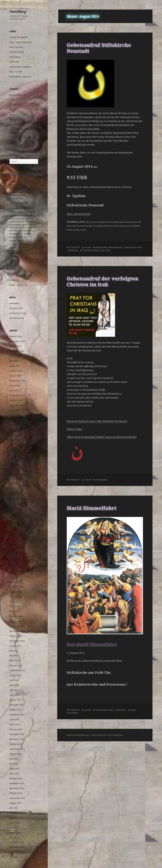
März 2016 (14, 611)
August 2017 (16, 567)
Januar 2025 (15, 346)
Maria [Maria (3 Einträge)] (12, 228)
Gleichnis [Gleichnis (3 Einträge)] (22, 215)
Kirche (13, 110)
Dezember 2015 (17, 626)
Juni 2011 (14, 813)
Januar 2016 (15, 621)
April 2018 (15, 528)
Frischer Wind (17, 52)
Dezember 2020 (17, 430)
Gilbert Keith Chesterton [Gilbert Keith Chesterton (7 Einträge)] (23, 212)
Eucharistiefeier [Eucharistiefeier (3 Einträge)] (16, 198)
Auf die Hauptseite (19, 37)
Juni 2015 (14, 651)
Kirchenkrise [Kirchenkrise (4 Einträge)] (16, 225)
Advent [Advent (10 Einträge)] (29, 181)
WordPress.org (17, 318)
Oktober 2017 (16, 557)
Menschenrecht (17, 115)
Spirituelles (15, 119)
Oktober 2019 (16, 474)
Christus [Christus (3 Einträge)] (23, 195)
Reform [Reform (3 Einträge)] (13, 237)
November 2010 (17, 847)
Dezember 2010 (17, 842)
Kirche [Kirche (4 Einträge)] (34, 222)
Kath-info (14, 62)
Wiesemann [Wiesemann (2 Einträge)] (14, 257)
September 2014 (17, 670)
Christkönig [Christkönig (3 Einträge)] (14, 195)
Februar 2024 (16, 371)
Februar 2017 (16, 582)
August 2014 (16, 675)
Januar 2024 (15, 376)
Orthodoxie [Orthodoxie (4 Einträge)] (27, 234)
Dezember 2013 (17, 705)
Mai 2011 (14, 818)
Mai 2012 (14, 764)
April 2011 (15, 823)
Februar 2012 (16, 778)
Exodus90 (14, 100)
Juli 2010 (14, 857)
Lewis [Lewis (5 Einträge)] (25, 224)
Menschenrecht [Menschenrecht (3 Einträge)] (16, 231)
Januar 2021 (15, 425)
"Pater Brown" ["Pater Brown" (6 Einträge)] (17, 181)
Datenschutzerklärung (21, 275)
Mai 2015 (14, 656)
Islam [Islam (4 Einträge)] (12, 219)
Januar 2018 (15, 543)
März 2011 (14, 828)
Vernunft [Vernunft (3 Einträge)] (13, 247)
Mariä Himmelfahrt (92, 508)
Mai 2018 (14, 523)
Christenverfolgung (91, 250)
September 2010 (17, 852)
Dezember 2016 (17, 587)
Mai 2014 (14, 690)
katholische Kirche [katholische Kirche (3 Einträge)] (17, 222)
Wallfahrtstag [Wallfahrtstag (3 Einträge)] (15, 254)
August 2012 (16, 754)
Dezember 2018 (17, 513)
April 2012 (15, 769)
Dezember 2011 (17, 783)
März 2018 (14, 533)
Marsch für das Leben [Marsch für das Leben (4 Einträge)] (25, 228)
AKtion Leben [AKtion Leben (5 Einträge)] (16, 185)
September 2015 (17, 641)
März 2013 (14, 724)
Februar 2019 (16, 503)
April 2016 (15, 607)
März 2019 (14, 498)
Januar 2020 (15, 464)
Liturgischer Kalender (20, 67)
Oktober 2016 (16, 592)
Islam (108, 250)
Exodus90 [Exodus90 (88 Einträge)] (19, 203)
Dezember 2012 (17, 734)
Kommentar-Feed (18, 313)
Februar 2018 (16, 538)
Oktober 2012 (16, 744)
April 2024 (15, 366)
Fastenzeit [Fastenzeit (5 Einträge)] (14, 208)
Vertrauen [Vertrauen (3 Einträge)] (21, 247)
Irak (103, 250)
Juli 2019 (14, 484)
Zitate (12, 142)
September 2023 (17, 381)
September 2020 (17, 440)
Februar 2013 (16, 729)
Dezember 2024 (17, 351)
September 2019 (17, 479)
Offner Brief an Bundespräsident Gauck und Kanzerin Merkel (102, 437)
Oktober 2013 (16, 710)
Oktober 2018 (16, 518)
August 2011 (16, 803)
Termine (14, 124)
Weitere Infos (74, 429)
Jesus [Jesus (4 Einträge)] (18, 219)
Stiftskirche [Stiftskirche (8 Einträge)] (16, 241)
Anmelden (15, 303)
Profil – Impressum (19, 285)
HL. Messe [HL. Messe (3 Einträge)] (30, 215)
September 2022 (17, 395)
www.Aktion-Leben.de (20, 77)
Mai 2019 (14, 489)
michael (88, 247)
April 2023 (15, 386)
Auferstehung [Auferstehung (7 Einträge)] (17, 188)
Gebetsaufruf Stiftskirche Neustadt (99, 48)
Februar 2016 (16, 616)
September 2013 (17, 715)
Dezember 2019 (17, 469)
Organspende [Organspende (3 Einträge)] (15, 234)
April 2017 (15, 577)
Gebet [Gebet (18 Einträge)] (24, 208)
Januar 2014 (15, 700)
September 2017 (17, 562)
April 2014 (15, 695)
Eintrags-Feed (16, 308)
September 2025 (17, 341)
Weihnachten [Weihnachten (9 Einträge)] (29, 253)
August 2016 (16, 597)
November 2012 (17, 739)
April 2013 (15, 719)
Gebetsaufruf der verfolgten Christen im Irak (103, 281)
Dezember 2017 (17, 548)
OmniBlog (18, 11)
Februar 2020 (16, 459)
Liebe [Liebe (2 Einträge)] (31, 225)
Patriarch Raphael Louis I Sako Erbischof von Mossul (97, 421)
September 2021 (17, 405)
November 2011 (17, 788)
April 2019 (15, 494)
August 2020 (16, 444)
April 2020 (15, 449)
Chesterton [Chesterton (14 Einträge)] (27, 192)
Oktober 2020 (16, 435)
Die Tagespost (16, 47)
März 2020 (14, 454)
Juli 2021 (14, 410)
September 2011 (17, 798)
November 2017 (17, 552)
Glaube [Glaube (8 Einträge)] (13, 215)
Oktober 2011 (16, 793)
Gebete (13, 105)
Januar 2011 (15, 837)
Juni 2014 (14, 685)
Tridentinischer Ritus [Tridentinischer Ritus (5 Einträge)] (20, 244)
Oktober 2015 (16, 636)
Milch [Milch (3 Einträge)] (25, 231)
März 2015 (14, 661)
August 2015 (16, 646)
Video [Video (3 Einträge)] (27, 250)
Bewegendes (16, 95)
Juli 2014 (14, 680)
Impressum (15, 57)
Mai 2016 (14, 602)
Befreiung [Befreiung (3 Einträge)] (29, 188)
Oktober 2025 (16, 336)
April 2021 (15, 415)
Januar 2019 (15, 508)
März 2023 (14, 390)
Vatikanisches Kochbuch (21, 137)
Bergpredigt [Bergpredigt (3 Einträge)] (15, 192)
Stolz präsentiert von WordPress (107, 735)
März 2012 (14, 773)
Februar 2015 (16, 665)
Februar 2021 (16, 420)
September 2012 (17, 749)
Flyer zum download (78, 214)
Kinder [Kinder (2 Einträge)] (28, 222)
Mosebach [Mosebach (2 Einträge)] (31, 231)
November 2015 (17, 631)
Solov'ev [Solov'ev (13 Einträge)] (22, 237)
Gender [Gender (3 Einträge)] (31, 208)
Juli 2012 (14, 759)
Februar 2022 (16, 400)
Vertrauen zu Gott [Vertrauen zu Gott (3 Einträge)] (17, 250)
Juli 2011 (14, 808)
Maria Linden (16, 72)
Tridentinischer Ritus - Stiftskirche (111, 710)
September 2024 (17, 356)
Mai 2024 (14, 361)
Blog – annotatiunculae (21, 42)
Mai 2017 (14, 572)
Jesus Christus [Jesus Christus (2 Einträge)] (26, 219)
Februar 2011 (16, 832)
